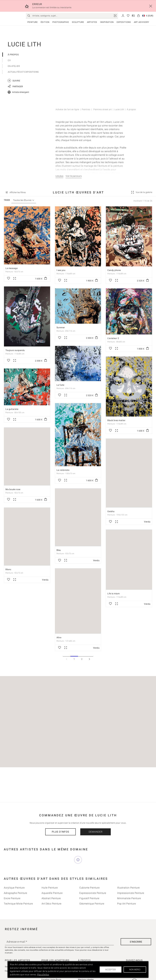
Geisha (111, 511)
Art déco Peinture (51, 890)
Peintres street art (102, 109)
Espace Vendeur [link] (12, 958)
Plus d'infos (60, 832)
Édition (45, 22)
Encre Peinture (12, 885)
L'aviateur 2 (113, 338)
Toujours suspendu (15, 350)
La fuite (60, 385)
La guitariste (12, 409)
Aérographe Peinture (15, 880)
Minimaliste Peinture (129, 885)
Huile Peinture (50, 874)
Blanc (8, 569)
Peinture (33, 22)
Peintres (86, 109)
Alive (59, 638)
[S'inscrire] (136, 928)
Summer (61, 327)
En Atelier (14, 66)
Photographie (61, 22)
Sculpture (78, 22)
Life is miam (113, 593)
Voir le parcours (74, 176)
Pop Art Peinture (126, 890)
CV (9, 60)
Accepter (111, 970)
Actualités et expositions (23, 72)
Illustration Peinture (128, 874)
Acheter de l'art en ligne (67, 109)
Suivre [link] (14, 81)
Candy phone (114, 270)
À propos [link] (82, 953)
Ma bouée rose (13, 489)
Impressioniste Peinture (131, 880)
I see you (61, 270)
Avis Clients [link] (47, 953)
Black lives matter (116, 420)
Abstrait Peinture (51, 885)
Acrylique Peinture (14, 874)
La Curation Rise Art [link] (50, 958)
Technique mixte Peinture (18, 890)
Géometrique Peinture (92, 890)
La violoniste (63, 470)
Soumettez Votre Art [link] (14, 953)
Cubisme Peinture (89, 874)
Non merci (135, 970)
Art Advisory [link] (142, 22)
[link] (115, 16)
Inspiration (107, 22)
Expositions (124, 22)
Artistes (92, 22)
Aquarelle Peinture (52, 880)
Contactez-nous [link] (85, 958)
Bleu (59, 550)
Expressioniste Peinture (93, 880)
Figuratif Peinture (89, 885)
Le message (12, 268)
